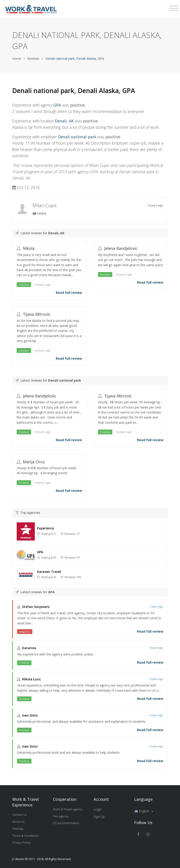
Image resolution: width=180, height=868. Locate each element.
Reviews (33, 59)
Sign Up (99, 817)
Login (98, 809)
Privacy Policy (21, 842)
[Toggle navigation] (174, 8)
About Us (18, 822)
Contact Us (20, 815)
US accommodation (66, 823)
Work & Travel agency (68, 809)
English (144, 811)
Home (17, 59)
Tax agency (61, 816)
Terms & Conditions (26, 836)
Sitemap (18, 829)
